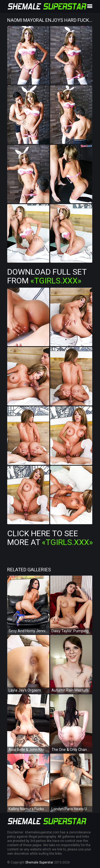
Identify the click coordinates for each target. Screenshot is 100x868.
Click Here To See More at (50, 538)
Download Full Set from (47, 276)
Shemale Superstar (39, 862)
